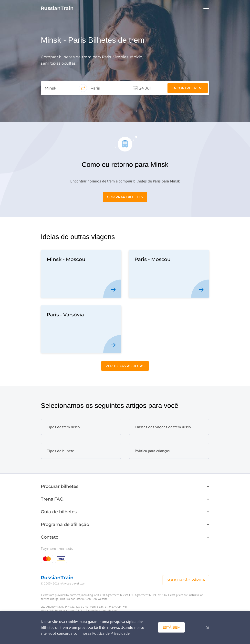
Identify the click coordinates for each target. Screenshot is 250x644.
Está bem (172, 627)
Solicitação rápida (186, 580)
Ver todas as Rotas (125, 366)
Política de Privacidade (111, 633)
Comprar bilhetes (125, 197)
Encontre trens (188, 88)
